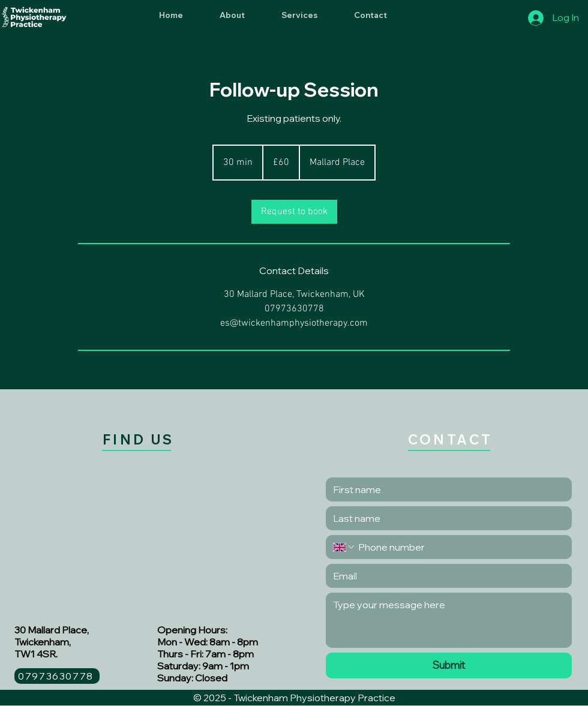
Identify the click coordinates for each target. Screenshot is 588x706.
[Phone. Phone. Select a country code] (344, 547)
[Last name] (445, 518)
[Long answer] (449, 620)
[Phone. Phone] (460, 547)
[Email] (445, 576)
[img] (34, 27)
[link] (294, 212)
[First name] (445, 489)
